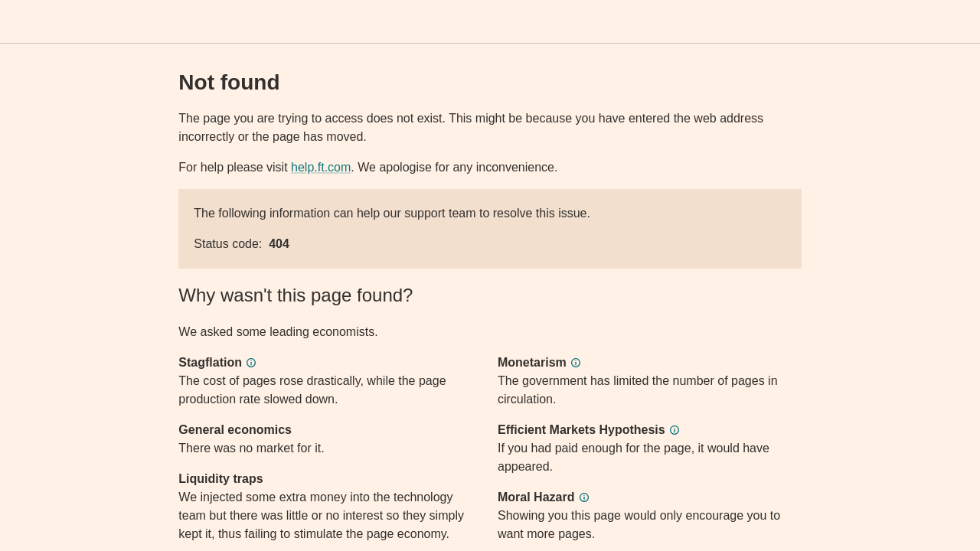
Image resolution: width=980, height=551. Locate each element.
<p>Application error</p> (490, 275)
